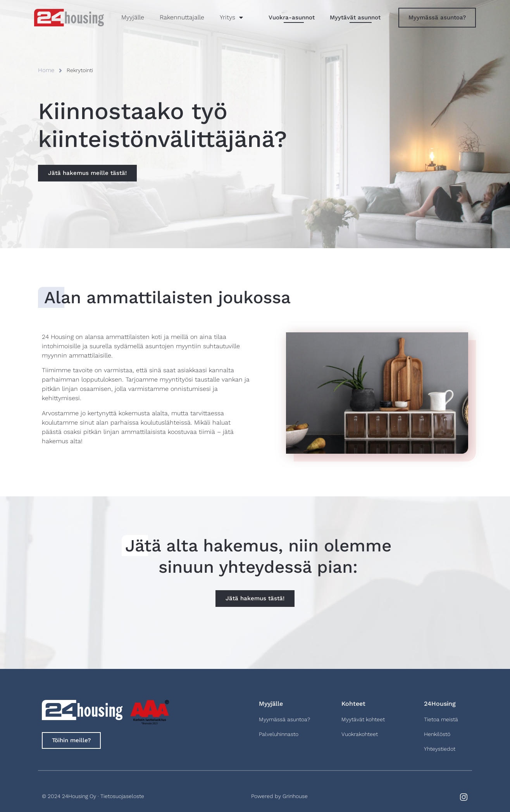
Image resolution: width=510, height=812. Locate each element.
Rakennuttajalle (182, 17)
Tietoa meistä (441, 719)
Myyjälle (133, 17)
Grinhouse (295, 796)
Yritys (231, 17)
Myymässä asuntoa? (284, 719)
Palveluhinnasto (279, 734)
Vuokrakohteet (360, 734)
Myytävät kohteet (363, 719)
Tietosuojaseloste (122, 796)
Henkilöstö (437, 734)
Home (46, 70)
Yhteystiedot (440, 749)
